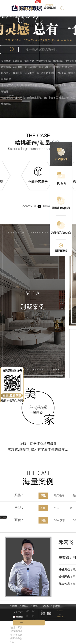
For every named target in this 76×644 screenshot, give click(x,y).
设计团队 (29, 25)
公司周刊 (32, 43)
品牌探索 (46, 43)
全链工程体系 (46, 25)
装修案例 (50, 8)
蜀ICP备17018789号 (43, 620)
